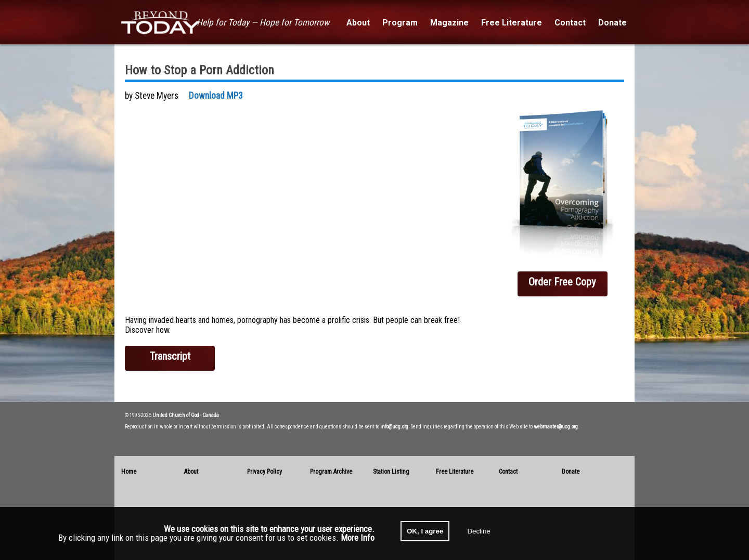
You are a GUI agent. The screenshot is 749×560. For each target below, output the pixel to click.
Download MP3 (216, 96)
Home (129, 472)
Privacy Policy (264, 472)
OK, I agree (425, 531)
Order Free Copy (562, 282)
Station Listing (391, 472)
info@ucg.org (394, 427)
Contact (508, 472)
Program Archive (331, 472)
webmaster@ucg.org (556, 427)
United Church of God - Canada (186, 415)
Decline (479, 531)
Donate (571, 472)
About (191, 472)
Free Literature (455, 472)
